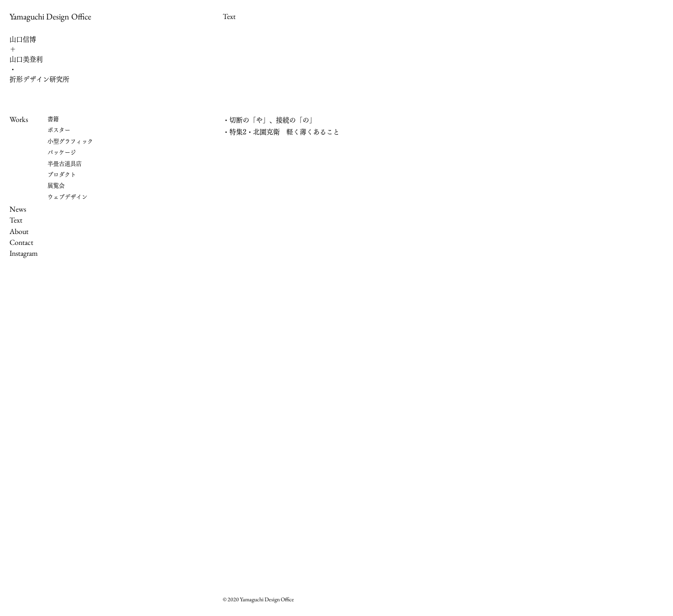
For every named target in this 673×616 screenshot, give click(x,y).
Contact (21, 242)
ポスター (59, 130)
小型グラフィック (70, 141)
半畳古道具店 (65, 164)
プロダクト (62, 175)
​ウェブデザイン (67, 197)
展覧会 (56, 186)
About (19, 231)
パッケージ (62, 152)
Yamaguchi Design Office (50, 16)
